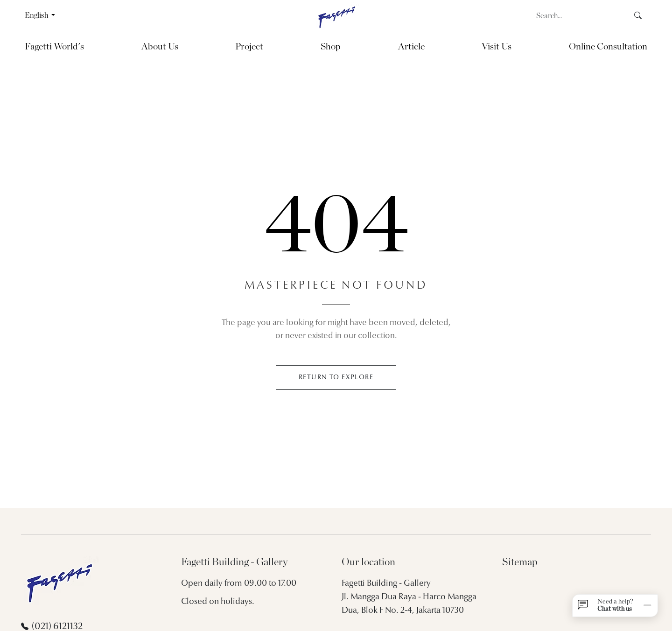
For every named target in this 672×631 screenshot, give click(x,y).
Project (249, 47)
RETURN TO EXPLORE (336, 378)
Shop (331, 47)
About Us (160, 47)
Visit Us (497, 47)
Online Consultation (608, 47)
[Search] (580, 16)
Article (411, 47)
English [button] (37, 15)
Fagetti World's (54, 47)
